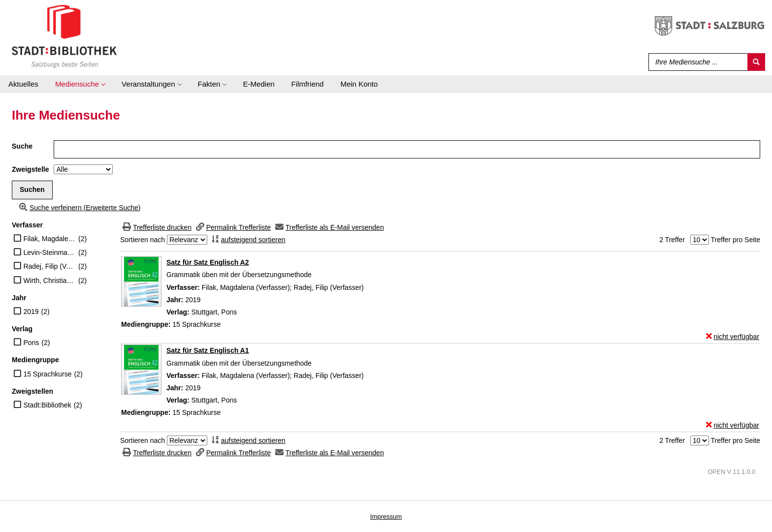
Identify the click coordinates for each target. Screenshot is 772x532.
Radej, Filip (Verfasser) (49, 266)
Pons (31, 343)
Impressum (386, 516)
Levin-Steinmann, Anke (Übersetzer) (49, 252)
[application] (80, 84)
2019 (31, 312)
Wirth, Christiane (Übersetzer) (49, 281)
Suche (22, 146)
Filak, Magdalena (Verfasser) (49, 239)
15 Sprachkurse (47, 374)
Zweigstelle (30, 169)
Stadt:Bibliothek (47, 405)
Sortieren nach (143, 240)
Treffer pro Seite (736, 240)
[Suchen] (756, 62)
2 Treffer (672, 240)
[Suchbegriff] (696, 62)
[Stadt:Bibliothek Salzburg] (64, 36)
